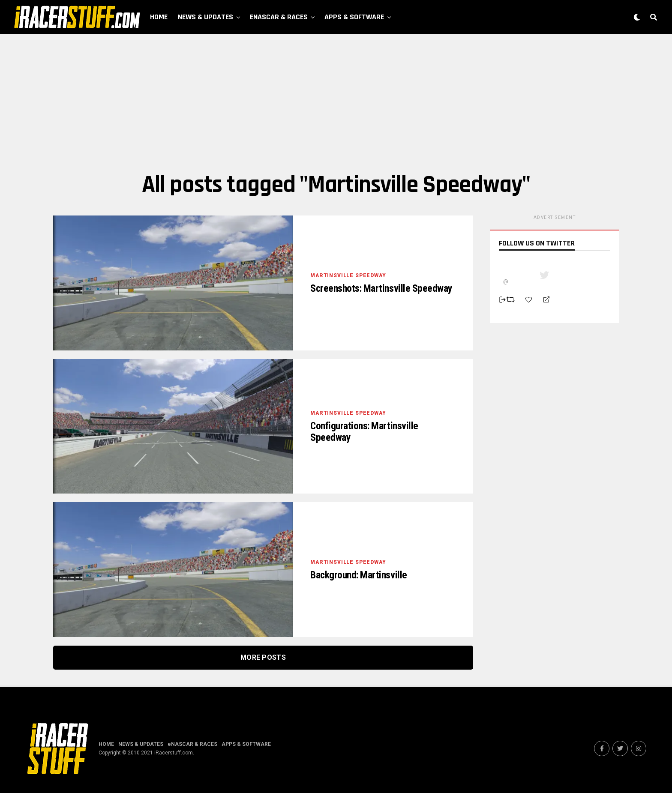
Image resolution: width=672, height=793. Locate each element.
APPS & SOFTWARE (354, 17)
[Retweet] (511, 299)
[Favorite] (530, 300)
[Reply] (543, 300)
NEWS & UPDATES (205, 17)
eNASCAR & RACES (279, 17)
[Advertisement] (336, 103)
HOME (159, 17)
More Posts (263, 657)
